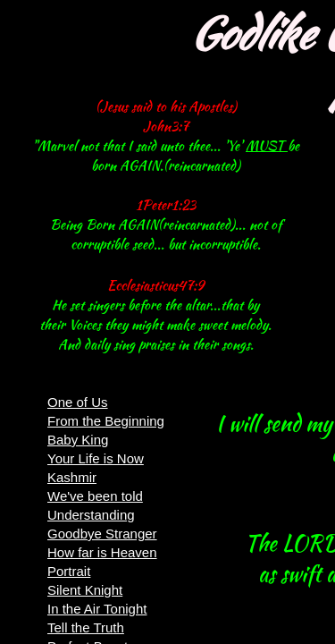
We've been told (95, 496)
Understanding (91, 515)
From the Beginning (106, 421)
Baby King (78, 440)
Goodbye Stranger (102, 534)
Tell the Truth (86, 627)
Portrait (69, 571)
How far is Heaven (102, 552)
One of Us (78, 402)
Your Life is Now (96, 458)
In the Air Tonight (97, 609)
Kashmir (72, 477)
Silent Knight (85, 590)
